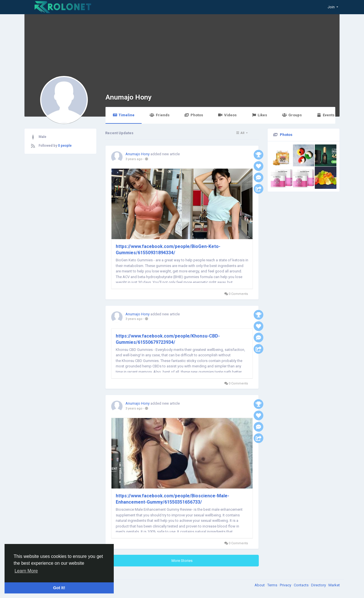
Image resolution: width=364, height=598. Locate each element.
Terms (273, 585)
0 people (65, 146)
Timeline (124, 115)
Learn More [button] (26, 571)
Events (326, 115)
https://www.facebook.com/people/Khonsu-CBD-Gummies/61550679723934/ (168, 339)
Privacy (286, 585)
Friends (159, 115)
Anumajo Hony (129, 97)
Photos (194, 115)
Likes (259, 115)
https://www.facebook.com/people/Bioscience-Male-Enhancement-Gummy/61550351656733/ (172, 499)
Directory (319, 585)
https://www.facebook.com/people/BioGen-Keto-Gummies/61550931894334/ (168, 250)
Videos (227, 115)
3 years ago (134, 159)
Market (334, 585)
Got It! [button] (59, 588)
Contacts (302, 585)
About (260, 585)
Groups (292, 115)
